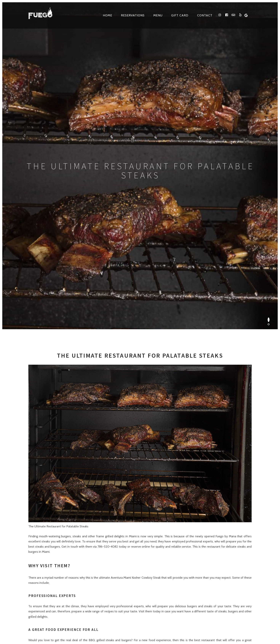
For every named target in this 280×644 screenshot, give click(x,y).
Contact (205, 15)
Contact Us (172, 515)
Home (108, 15)
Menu (158, 15)
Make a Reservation (235, 515)
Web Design (175, 620)
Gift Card (180, 15)
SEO (187, 620)
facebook (197, 571)
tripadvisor (207, 571)
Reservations (133, 15)
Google (228, 571)
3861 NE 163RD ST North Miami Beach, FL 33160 (85, 515)
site (146, 629)
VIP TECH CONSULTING (208, 620)
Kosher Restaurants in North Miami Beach (193, 629)
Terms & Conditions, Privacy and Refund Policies (93, 629)
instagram (187, 571)
